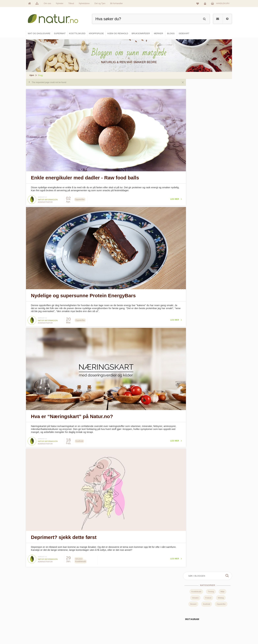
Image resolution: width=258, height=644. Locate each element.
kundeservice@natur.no (59, 623)
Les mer (168, 198)
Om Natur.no (104, 611)
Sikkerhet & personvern (212, 632)
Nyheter (60, 3)
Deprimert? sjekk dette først (64, 531)
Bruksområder (174, 611)
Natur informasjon (48, 198)
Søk (227, 86)
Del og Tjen (100, 3)
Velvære (195, 108)
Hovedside (103, 604)
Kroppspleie (138, 625)
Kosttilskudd (196, 102)
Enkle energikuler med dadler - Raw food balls (85, 176)
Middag (221, 108)
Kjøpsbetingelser (209, 625)
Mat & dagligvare (141, 604)
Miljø (222, 102)
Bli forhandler (117, 3)
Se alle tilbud (104, 632)
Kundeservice (207, 618)
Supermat (138, 611)
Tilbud (71, 3)
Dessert (193, 114)
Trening (211, 102)
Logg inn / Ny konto (210, 604)
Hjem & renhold (140, 632)
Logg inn (206, 4)
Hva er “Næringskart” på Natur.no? (72, 412)
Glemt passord (208, 611)
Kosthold (207, 114)
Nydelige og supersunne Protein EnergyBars (83, 293)
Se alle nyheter (105, 625)
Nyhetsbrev (84, 3)
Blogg (171, 604)
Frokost (208, 108)
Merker (101, 618)
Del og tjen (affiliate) (177, 625)
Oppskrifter (221, 114)
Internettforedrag (175, 618)
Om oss (47, 3)
